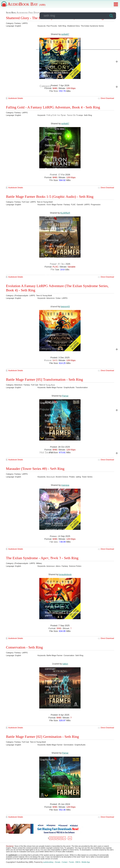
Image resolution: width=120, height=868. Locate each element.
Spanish (50, 433)
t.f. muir (49, 693)
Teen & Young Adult (56, 73)
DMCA (78, 862)
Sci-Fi (48, 276)
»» (70, 838)
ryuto (48, 500)
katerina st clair (54, 559)
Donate (44, 42)
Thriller (49, 311)
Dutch (48, 421)
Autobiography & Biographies (62, 116)
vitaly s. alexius (54, 523)
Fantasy (50, 163)
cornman (50, 669)
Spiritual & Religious (57, 294)
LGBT (48, 205)
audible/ (50, 476)
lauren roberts (53, 595)
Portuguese (52, 445)
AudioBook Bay (26, 4)
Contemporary (53, 133)
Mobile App (86, 862)
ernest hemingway (56, 518)
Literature (51, 216)
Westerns (50, 329)
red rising (50, 645)
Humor (49, 193)
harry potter (52, 464)
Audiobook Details (16, 98)
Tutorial (49, 323)
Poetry (49, 252)
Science (50, 282)
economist (51, 675)
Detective (50, 145)
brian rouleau (53, 512)
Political (49, 258)
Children (50, 67)
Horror (49, 187)
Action (49, 98)
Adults (49, 79)
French (49, 427)
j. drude (49, 488)
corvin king (51, 482)
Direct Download (107, 728)
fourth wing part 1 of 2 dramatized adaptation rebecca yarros (76, 614)
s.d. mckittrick (53, 506)
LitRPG (49, 222)
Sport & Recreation (56, 300)
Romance (51, 270)
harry (48, 589)
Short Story (51, 402)
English (49, 415)
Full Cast (50, 378)
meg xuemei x (53, 687)
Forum (43, 37)
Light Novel (51, 211)
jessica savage (54, 601)
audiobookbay (48, 862)
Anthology (51, 354)
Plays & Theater (54, 246)
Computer (51, 127)
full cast (49, 458)
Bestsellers (51, 360)
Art (47, 110)
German (50, 439)
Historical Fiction (55, 175)
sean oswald (52, 535)
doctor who (51, 470)
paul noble (51, 577)
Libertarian (51, 384)
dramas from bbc (55, 607)
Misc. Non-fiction (55, 228)
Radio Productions (56, 264)
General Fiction (54, 169)
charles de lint (53, 553)
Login (43, 25)
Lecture (49, 199)
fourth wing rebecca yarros (60, 627)
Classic (49, 366)
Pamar (65, 753)
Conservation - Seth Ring (24, 647)
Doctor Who (52, 151)
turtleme (50, 571)
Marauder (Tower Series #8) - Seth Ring (35, 469)
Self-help (50, 288)
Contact (65, 862)
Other (48, 341)
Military (49, 390)
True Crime (51, 317)
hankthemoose (54, 633)
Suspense (51, 305)
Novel (48, 396)
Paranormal (52, 240)
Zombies (50, 335)
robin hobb (51, 494)
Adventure (51, 104)
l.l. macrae (51, 639)
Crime (48, 139)
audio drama (52, 657)
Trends (71, 862)
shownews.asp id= (56, 529)
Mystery (50, 234)
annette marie (53, 547)
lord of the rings (54, 565)
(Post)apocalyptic (55, 92)
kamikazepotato (54, 681)
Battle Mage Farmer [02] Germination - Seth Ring (42, 737)
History (49, 181)
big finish (50, 663)
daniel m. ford (53, 541)
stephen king (52, 651)
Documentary (53, 372)
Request (45, 31)
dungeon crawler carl (57, 583)
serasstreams (53, 621)
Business (50, 122)
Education (51, 157)
